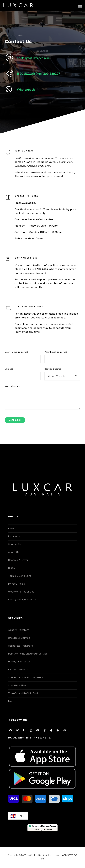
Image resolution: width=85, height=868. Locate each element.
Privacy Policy (16, 584)
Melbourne (66, 162)
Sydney (53, 162)
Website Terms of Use (21, 592)
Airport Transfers (19, 630)
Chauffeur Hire (17, 685)
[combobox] (62, 376)
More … (12, 701)
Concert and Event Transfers (26, 678)
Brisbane (20, 166)
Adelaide (32, 166)
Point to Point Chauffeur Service (28, 654)
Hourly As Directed (19, 662)
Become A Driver (18, 560)
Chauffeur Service (19, 638)
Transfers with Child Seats (24, 693)
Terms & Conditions (20, 576)
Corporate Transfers (20, 646)
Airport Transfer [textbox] (57, 376)
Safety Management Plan (23, 600)
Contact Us (15, 544)
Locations (14, 536)
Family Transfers (18, 670)
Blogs (11, 568)
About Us (14, 552)
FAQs (11, 528)
